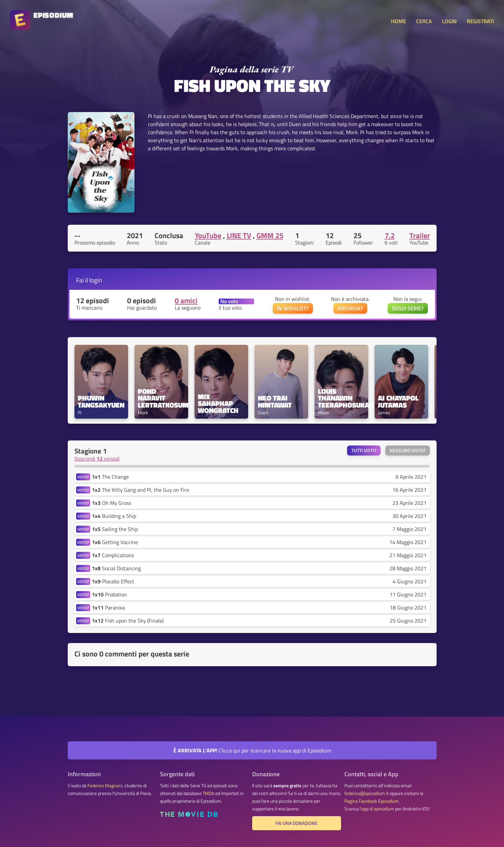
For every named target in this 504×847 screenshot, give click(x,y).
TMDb (208, 793)
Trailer (420, 235)
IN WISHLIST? (293, 308)
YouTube (208, 235)
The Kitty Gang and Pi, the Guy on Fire (141, 490)
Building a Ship (114, 516)
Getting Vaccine (115, 542)
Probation (109, 594)
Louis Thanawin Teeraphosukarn (341, 398)
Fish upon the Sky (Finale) (128, 621)
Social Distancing (116, 568)
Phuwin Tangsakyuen (101, 402)
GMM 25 (270, 235)
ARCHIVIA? (350, 308)
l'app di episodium (377, 809)
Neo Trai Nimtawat (275, 402)
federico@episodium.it (367, 793)
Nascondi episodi (97, 459)
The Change (110, 477)
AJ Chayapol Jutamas (399, 402)
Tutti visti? (364, 451)
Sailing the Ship (115, 529)
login (96, 280)
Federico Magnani (105, 786)
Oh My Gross (111, 503)
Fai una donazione (296, 823)
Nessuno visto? (408, 451)
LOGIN (449, 21)
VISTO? (83, 477)
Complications (113, 555)
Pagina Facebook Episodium (372, 801)
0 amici (186, 301)
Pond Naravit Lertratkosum (161, 398)
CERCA (424, 21)
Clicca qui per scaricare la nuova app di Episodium (252, 750)
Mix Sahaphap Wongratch (218, 404)
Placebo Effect (113, 581)
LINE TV (239, 235)
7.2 (390, 235)
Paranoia (108, 607)
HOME (399, 21)
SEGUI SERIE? (408, 308)
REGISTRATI (480, 21)
